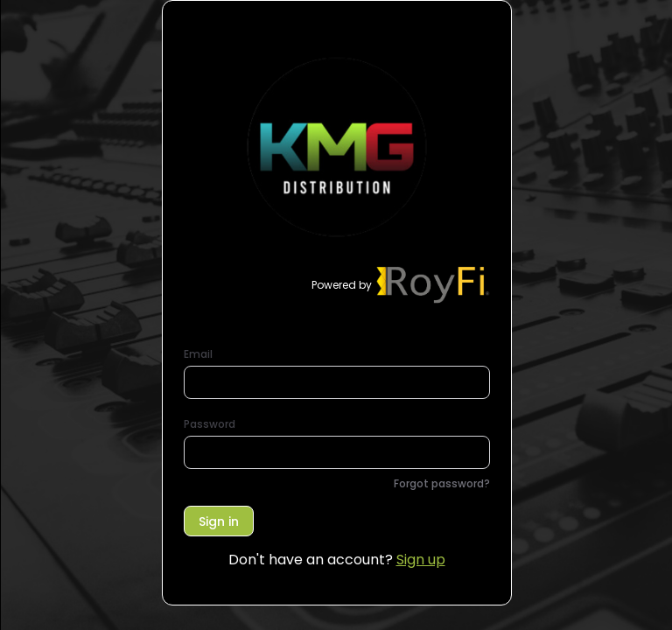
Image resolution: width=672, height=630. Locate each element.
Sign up (421, 560)
